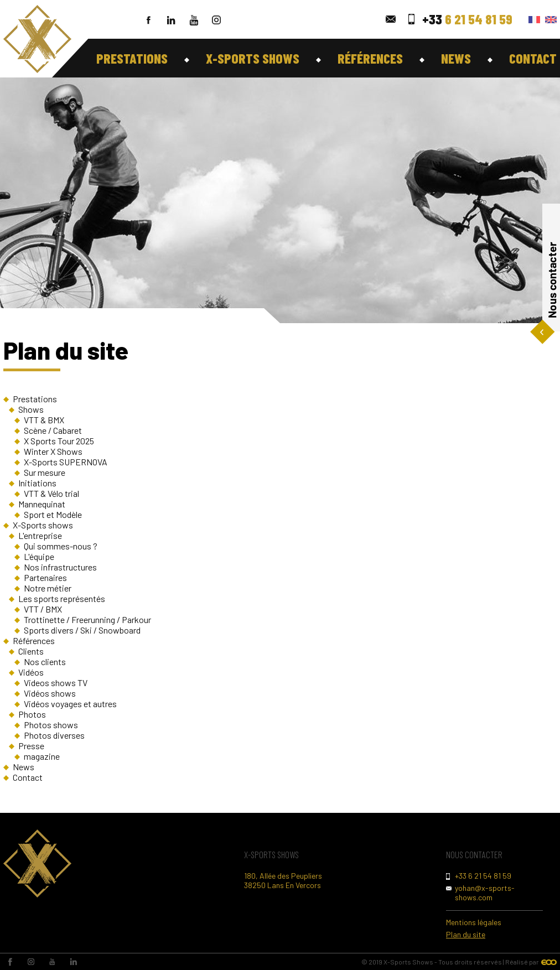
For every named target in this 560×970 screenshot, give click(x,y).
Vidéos (31, 672)
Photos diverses (54, 735)
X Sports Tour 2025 (59, 441)
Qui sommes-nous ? (61, 546)
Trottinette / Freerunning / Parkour (87, 619)
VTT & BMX (44, 420)
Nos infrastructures (60, 567)
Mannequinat (42, 504)
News (456, 58)
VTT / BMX (43, 609)
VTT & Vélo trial (51, 493)
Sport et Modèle (53, 514)
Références (370, 58)
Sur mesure (45, 472)
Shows (31, 409)
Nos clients (45, 662)
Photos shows (51, 725)
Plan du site (466, 934)
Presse (31, 746)
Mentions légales (474, 922)
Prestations (132, 58)
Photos (32, 714)
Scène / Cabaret (53, 430)
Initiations (37, 483)
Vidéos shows (50, 693)
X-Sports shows (253, 58)
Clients (31, 651)
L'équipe (39, 556)
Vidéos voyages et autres (70, 704)
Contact (533, 58)
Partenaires (45, 577)
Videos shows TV (56, 683)
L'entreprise (40, 535)
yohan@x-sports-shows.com (485, 893)
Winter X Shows (53, 451)
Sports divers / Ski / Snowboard (82, 630)
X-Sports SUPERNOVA (66, 462)
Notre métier (48, 588)
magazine (42, 756)
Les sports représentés (62, 598)
